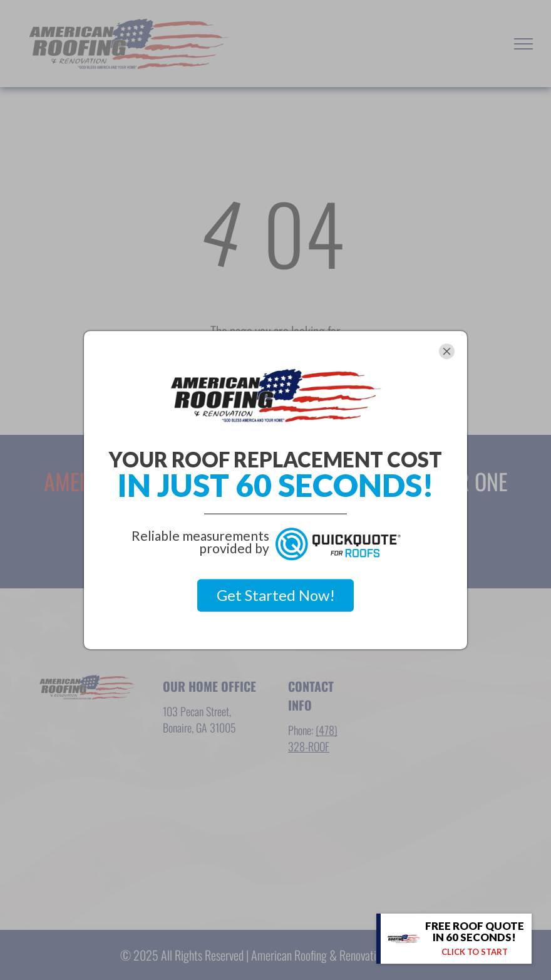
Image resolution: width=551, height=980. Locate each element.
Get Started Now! (276, 595)
